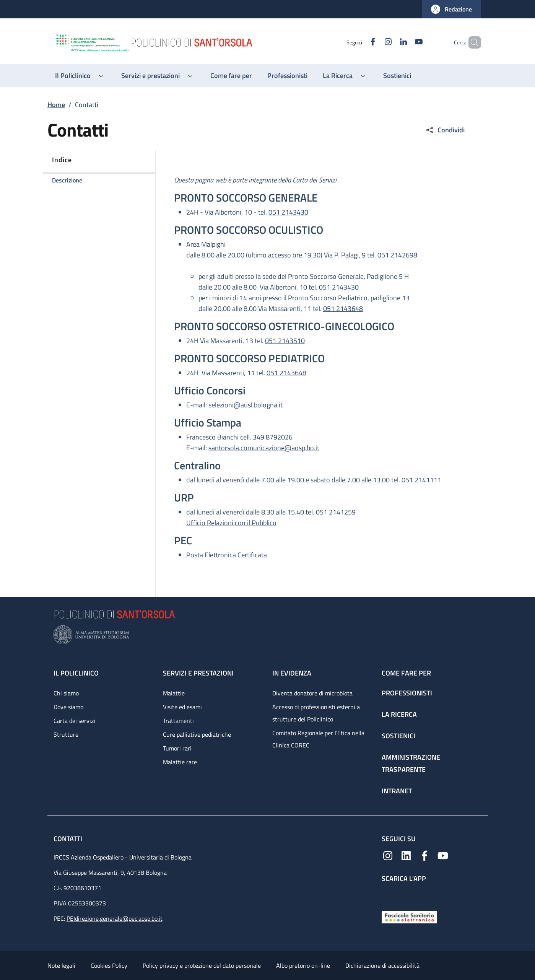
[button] (451, 9)
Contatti (69, 839)
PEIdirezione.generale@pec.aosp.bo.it (115, 918)
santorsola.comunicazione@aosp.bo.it (264, 448)
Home (56, 105)
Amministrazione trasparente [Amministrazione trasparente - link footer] (411, 763)
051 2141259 (336, 512)
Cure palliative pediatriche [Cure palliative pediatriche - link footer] (197, 734)
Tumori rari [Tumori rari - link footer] (177, 748)
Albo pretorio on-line (303, 965)
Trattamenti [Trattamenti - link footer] (178, 721)
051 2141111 (421, 480)
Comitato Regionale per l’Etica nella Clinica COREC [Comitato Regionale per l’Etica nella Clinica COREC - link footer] (318, 739)
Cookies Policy (109, 965)
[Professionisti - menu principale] (287, 76)
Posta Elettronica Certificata (227, 555)
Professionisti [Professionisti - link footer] (407, 693)
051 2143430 (288, 212)
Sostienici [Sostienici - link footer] (398, 736)
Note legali (61, 965)
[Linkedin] (390, 42)
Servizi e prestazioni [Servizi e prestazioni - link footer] (198, 673)
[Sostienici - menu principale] (397, 76)
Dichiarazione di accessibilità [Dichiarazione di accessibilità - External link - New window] (382, 965)
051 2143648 (343, 308)
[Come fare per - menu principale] (231, 76)
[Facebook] (360, 42)
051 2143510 (285, 341)
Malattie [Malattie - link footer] (174, 693)
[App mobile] (388, 895)
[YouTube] (406, 42)
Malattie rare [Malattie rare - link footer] (180, 762)
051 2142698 (397, 255)
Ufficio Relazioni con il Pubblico (231, 523)
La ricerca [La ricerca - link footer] (399, 714)
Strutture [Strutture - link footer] (66, 734)
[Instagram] (375, 42)
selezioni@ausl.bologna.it (246, 405)
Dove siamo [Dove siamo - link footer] (68, 707)
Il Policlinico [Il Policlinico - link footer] (76, 673)
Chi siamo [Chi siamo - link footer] (66, 693)
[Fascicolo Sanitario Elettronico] (409, 916)
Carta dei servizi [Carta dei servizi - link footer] (74, 721)
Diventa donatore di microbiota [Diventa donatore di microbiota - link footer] (312, 693)
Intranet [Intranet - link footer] (397, 791)
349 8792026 (273, 437)
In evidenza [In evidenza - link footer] (292, 673)
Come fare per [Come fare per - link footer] (406, 673)
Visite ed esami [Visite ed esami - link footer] (182, 707)
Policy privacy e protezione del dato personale (202, 965)
